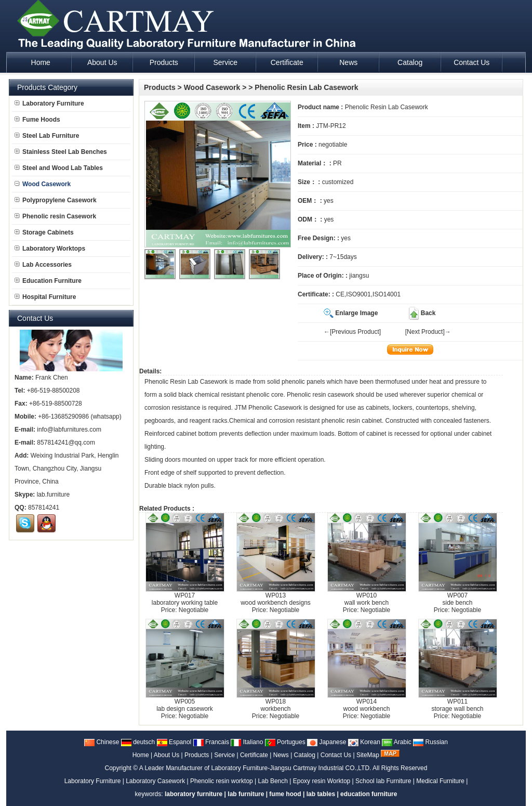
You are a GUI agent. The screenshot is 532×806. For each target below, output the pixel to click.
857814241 (44, 508)
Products (160, 87)
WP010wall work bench (367, 599)
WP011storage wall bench (457, 705)
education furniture (369, 794)
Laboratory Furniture (49, 103)
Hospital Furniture (45, 297)
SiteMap (368, 755)
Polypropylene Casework (56, 200)
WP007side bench (457, 599)
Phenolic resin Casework (55, 216)
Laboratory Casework (155, 781)
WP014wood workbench (366, 705)
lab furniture (246, 794)
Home (141, 755)
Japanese (327, 742)
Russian (430, 742)
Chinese (102, 742)
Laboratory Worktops (50, 249)
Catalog (305, 755)
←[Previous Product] (352, 332)
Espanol (174, 742)
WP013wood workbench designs (276, 599)
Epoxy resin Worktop (322, 781)
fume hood (285, 794)
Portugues (285, 742)
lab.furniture (53, 495)
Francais (211, 742)
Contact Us (336, 755)
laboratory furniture (194, 794)
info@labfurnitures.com (69, 430)
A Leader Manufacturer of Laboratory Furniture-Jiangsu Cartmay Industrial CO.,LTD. (255, 768)
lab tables (321, 794)
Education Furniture (48, 281)
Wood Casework (212, 87)
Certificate (254, 755)
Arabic (397, 742)
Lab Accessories (43, 265)
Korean (364, 742)
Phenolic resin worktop (222, 781)
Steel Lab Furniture (47, 136)
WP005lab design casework (185, 705)
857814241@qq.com (66, 443)
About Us (167, 755)
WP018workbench (275, 705)
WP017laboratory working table (185, 599)
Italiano (247, 742)
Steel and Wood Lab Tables (59, 168)
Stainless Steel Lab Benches (61, 152)
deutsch (138, 742)
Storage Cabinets (44, 232)
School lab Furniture (383, 781)
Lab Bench (273, 781)
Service (224, 755)
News (281, 755)
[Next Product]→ (428, 332)
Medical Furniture (440, 781)
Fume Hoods (37, 120)
